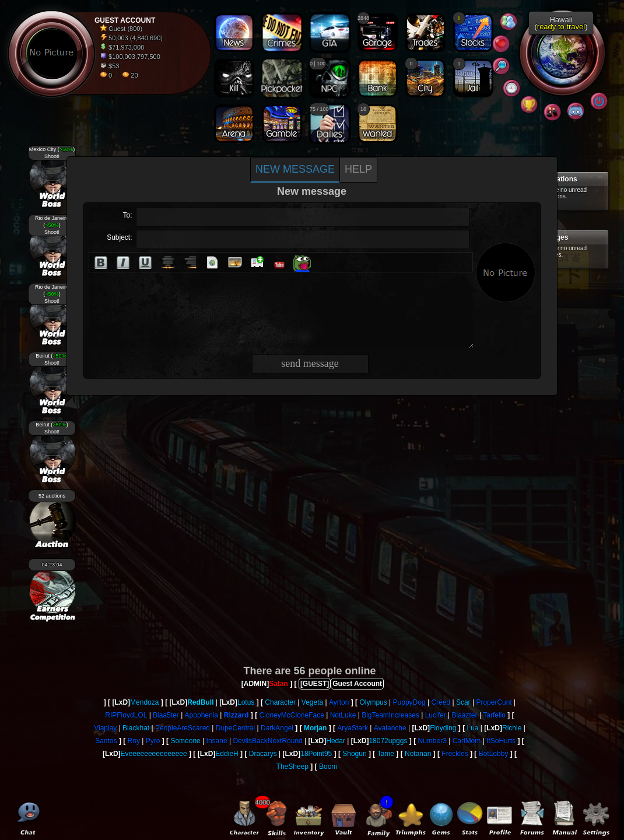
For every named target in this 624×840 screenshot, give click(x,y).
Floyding (443, 728)
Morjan (315, 728)
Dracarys (263, 754)
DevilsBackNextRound (267, 741)
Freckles (455, 754)
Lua (472, 728)
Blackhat (136, 728)
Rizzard (236, 715)
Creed (441, 702)
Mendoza (144, 702)
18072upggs (388, 741)
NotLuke (343, 715)
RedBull (200, 702)
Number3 (432, 741)
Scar (463, 702)
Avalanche (390, 728)
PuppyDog (409, 702)
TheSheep (292, 766)
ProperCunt (494, 702)
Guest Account (357, 684)
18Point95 (316, 754)
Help (358, 169)
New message (295, 169)
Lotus (246, 702)
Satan (278, 684)
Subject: (119, 237)
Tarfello (494, 715)
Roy (134, 741)
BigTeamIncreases (390, 715)
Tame (386, 754)
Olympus (373, 702)
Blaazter (465, 715)
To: (127, 215)
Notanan (418, 754)
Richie (512, 728)
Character (280, 702)
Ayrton (339, 702)
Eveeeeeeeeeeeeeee (154, 754)
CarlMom (467, 741)
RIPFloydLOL (126, 715)
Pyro (153, 741)
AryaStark (353, 728)
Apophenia (201, 715)
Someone (185, 741)
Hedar (336, 741)
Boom (328, 766)
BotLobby (494, 754)
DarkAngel (277, 728)
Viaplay (105, 728)
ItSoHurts (501, 741)
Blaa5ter (166, 715)
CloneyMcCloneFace (291, 715)
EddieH (227, 754)
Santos (106, 741)
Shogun (354, 754)
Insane (217, 741)
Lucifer (436, 715)
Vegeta (312, 702)
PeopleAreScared (183, 728)
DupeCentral (235, 728)
